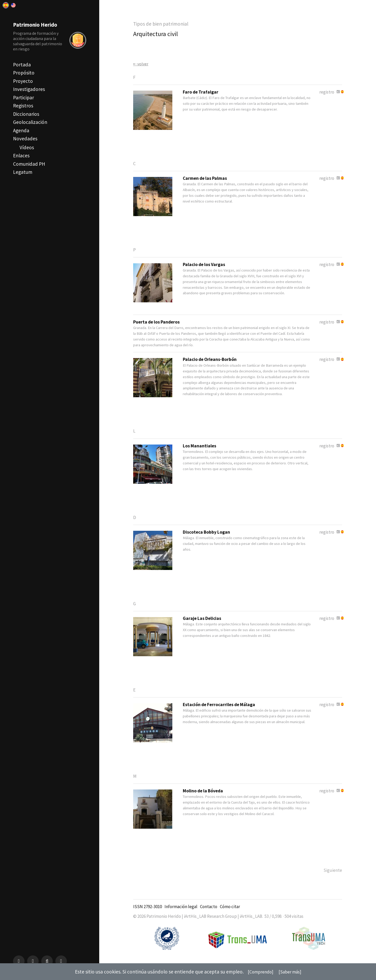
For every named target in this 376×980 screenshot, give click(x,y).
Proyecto (23, 81)
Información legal (181, 911)
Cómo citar (230, 911)
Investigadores (29, 89)
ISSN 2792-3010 (148, 911)
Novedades (25, 139)
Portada (22, 65)
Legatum (23, 172)
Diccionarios (26, 114)
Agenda (21, 130)
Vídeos (27, 147)
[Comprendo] (259, 972)
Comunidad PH (29, 164)
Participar (23, 97)
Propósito (24, 73)
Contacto (209, 911)
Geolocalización (30, 122)
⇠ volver (141, 64)
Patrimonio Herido (38, 24)
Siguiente (332, 875)
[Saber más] (292, 972)
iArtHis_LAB (251, 921)
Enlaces (21, 155)
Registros (23, 106)
